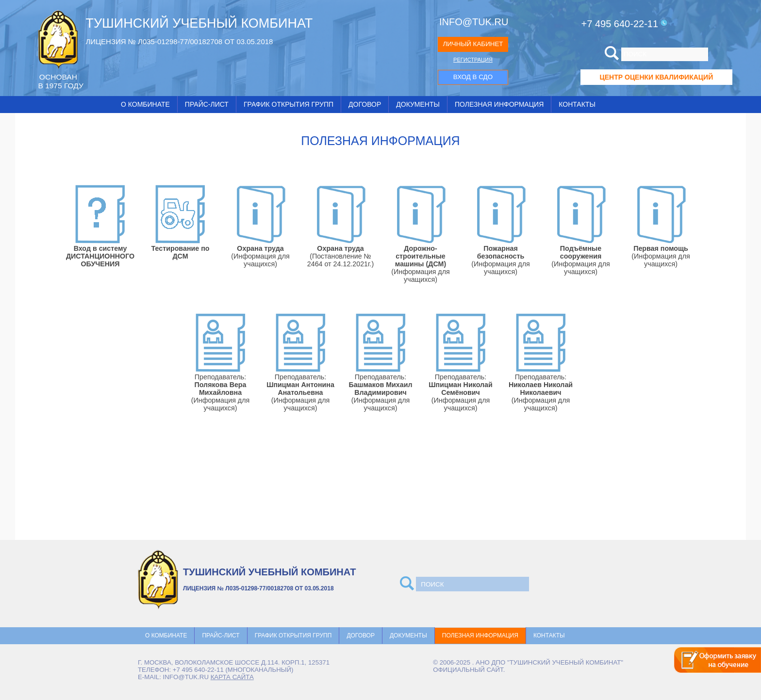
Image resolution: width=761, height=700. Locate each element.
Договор (365, 104)
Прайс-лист (207, 104)
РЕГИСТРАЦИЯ (473, 60)
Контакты (577, 104)
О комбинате (145, 104)
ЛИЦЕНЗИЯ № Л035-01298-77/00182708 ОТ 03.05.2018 (179, 41)
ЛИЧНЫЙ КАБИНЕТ (473, 44)
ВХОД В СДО (473, 77)
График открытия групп (289, 104)
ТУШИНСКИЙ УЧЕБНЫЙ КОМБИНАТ (199, 23)
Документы (418, 104)
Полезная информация (499, 104)
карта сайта (232, 677)
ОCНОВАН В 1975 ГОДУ (60, 81)
